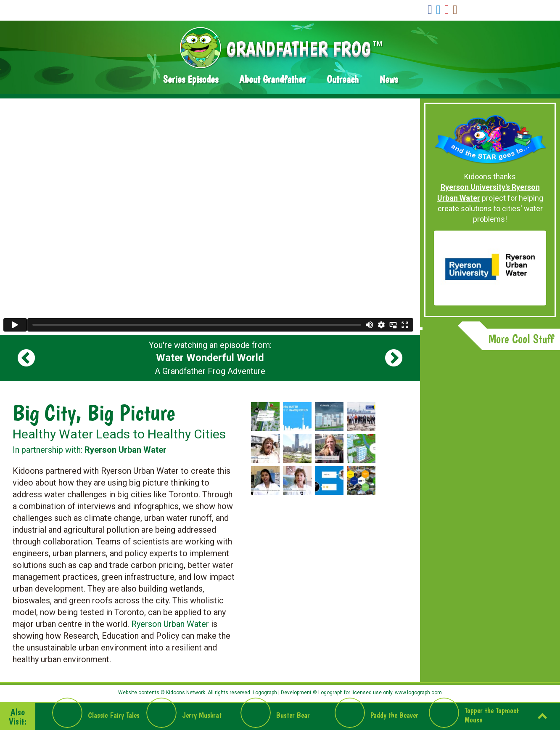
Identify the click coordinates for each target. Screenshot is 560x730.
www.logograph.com (418, 693)
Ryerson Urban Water (170, 624)
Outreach (343, 79)
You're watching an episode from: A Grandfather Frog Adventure (210, 358)
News (389, 79)
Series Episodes (191, 79)
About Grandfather (272, 79)
